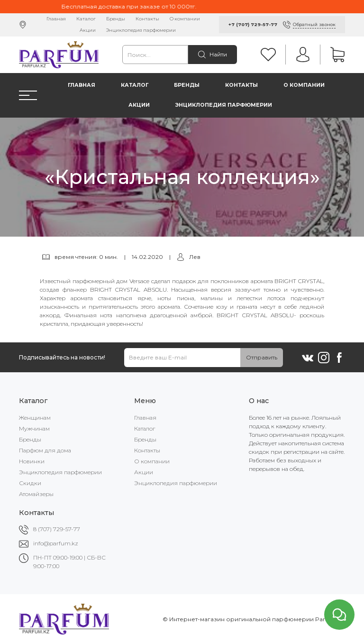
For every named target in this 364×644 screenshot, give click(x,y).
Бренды (116, 19)
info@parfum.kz (56, 543)
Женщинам (35, 418)
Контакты (147, 19)
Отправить (262, 357)
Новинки (32, 461)
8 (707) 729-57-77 (57, 529)
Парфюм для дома (45, 450)
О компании (185, 19)
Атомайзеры (36, 494)
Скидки (30, 483)
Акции (88, 30)
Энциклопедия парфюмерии (141, 30)
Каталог (86, 19)
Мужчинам (34, 428)
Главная (56, 19)
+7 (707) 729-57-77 (253, 24)
